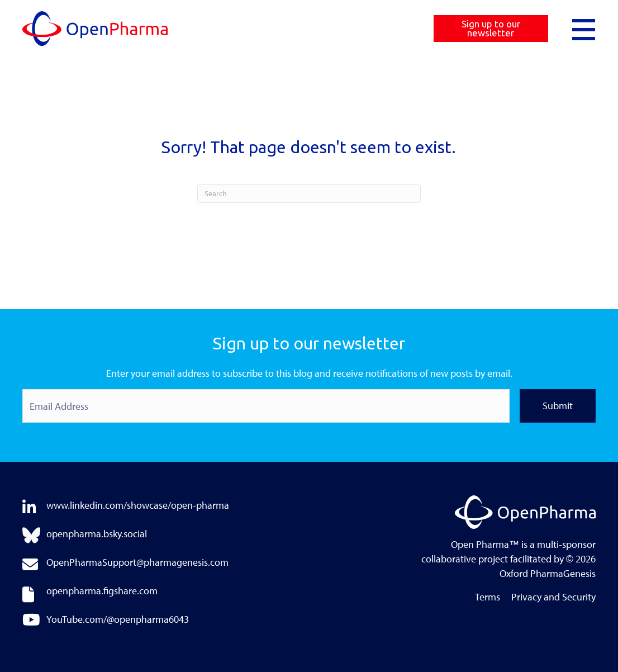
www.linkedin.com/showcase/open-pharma (138, 505)
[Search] (309, 193)
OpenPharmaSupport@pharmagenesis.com (137, 562)
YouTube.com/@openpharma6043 (118, 619)
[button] (584, 29)
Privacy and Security (553, 597)
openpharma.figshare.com (102, 591)
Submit (558, 406)
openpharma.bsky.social (97, 534)
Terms (488, 597)
